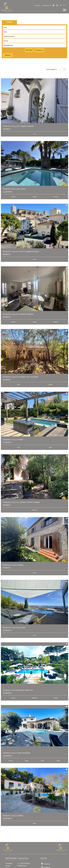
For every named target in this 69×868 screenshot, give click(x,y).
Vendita (9, 22)
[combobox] (34, 27)
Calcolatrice (39, 50)
